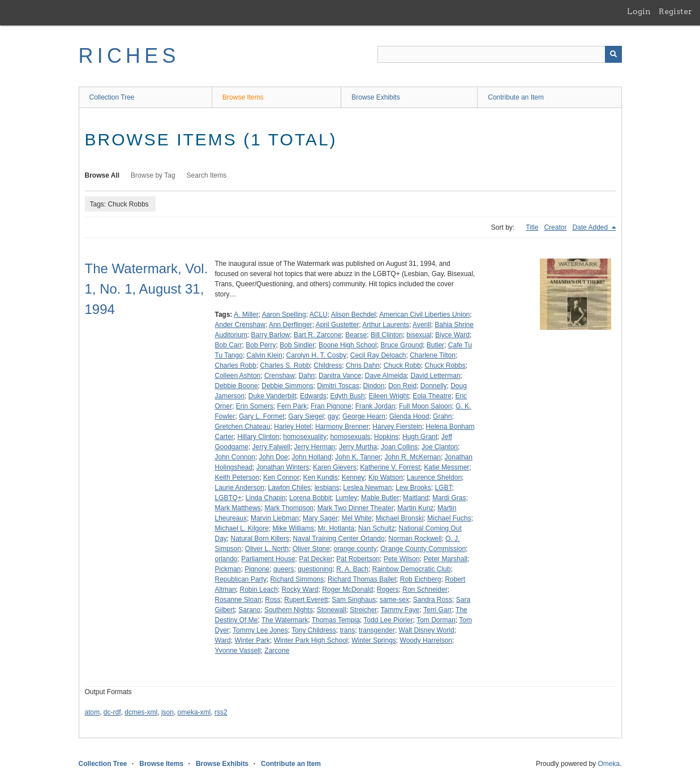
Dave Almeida (386, 376)
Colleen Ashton (238, 376)
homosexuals (351, 437)
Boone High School (348, 345)
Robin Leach (259, 589)
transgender (377, 630)
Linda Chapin (266, 498)
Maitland (416, 498)
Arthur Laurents (386, 325)
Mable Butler (380, 498)
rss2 (221, 712)
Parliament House (268, 559)
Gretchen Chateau (243, 427)
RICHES (129, 56)
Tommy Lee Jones (260, 630)
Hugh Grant (420, 437)
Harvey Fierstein (397, 427)
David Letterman (436, 376)
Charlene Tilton (433, 355)
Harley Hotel (293, 427)
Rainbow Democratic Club (412, 569)
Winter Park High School (311, 640)
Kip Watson (386, 477)
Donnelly (434, 386)
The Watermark (285, 620)
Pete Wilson (402, 559)
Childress (328, 365)
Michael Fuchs (449, 518)
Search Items (207, 175)
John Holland (312, 457)
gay (333, 416)
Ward (223, 640)
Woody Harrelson (426, 640)
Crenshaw (280, 376)
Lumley (347, 498)
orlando (226, 559)
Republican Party (241, 579)
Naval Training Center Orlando (339, 539)
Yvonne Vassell (238, 651)
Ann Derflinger (291, 325)
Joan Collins (399, 447)
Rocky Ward (300, 589)
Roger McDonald (347, 589)
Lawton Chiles (289, 488)
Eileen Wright (388, 396)
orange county (355, 549)
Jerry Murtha (358, 447)
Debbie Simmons (287, 386)
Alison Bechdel (353, 315)
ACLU (319, 315)
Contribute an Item (516, 97)
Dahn (307, 376)
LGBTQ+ (229, 498)
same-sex (394, 600)
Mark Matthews (238, 508)
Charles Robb (236, 365)
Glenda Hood (409, 416)
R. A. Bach (352, 569)
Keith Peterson (237, 477)
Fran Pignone (331, 406)
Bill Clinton (387, 335)
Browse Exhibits (375, 97)
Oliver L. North (267, 549)
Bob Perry (261, 345)
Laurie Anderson (240, 488)
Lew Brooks (413, 488)
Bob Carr (229, 345)
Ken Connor (281, 477)
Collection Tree (112, 97)
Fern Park (292, 406)
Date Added (591, 227)
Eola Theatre (432, 396)
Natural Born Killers (260, 539)
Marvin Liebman (275, 518)
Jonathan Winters (283, 467)
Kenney (353, 477)
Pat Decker (315, 559)
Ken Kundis (321, 477)
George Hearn (364, 416)
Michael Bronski (400, 518)
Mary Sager (320, 518)
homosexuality (305, 437)
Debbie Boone (237, 386)
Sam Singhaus (354, 600)
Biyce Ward (452, 335)
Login (639, 11)
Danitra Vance (340, 376)
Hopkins (386, 437)
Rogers (388, 589)
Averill (422, 325)
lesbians (327, 488)
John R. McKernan (413, 457)
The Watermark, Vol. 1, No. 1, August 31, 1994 (147, 289)
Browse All (102, 175)
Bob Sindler (297, 345)
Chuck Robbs (445, 365)
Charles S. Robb (285, 365)
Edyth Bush (347, 396)
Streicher (363, 610)
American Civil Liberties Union (424, 315)
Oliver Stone (311, 549)
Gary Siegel (306, 416)
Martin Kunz (415, 508)
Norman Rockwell (415, 539)
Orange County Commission (423, 549)
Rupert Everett (306, 600)
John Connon (235, 457)
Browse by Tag (153, 175)
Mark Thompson (289, 508)
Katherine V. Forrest (390, 467)
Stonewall (332, 610)
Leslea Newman (367, 488)
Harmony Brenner (342, 427)
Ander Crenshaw (240, 325)
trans (348, 630)
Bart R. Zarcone (318, 335)
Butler (435, 345)
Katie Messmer (446, 467)
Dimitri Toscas (338, 386)
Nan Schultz (377, 528)
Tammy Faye (400, 610)
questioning (315, 569)
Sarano (250, 610)
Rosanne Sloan (238, 600)
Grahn (442, 416)
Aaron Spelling (284, 315)
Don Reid (402, 386)
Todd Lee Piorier (388, 620)
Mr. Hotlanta (336, 528)
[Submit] (613, 54)
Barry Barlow (271, 335)
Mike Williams (293, 528)
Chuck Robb (402, 365)
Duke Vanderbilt (272, 396)
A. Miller (246, 315)
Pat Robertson (358, 559)
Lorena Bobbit (310, 498)
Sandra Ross (433, 600)
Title (532, 227)
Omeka (609, 764)
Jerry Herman (315, 447)
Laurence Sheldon (434, 477)
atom (93, 712)
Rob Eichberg (421, 579)
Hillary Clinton (259, 437)
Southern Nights (289, 610)
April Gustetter (338, 325)
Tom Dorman (436, 620)
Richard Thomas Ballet (362, 579)
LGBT (443, 488)
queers (284, 569)
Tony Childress (314, 630)
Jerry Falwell (271, 447)
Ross (272, 600)
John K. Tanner (358, 457)
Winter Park (252, 640)
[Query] (500, 54)
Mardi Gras (449, 498)
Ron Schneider (425, 589)
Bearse (356, 335)
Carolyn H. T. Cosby (316, 355)
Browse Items (243, 97)
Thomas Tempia (336, 620)
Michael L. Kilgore (242, 528)
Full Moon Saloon (425, 406)
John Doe (274, 457)
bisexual (419, 335)
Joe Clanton (440, 447)
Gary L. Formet (262, 416)
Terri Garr (438, 610)
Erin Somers (255, 406)
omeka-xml (194, 712)
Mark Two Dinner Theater (356, 508)
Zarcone (277, 651)
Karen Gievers (335, 467)
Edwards (313, 396)
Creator (555, 227)
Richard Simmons (297, 579)
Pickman (228, 569)
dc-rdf (112, 712)
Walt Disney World (427, 630)
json (168, 712)
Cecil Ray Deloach (378, 355)
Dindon (373, 386)
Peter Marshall (445, 559)
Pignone (257, 569)
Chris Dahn (363, 365)
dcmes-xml (141, 712)
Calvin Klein (265, 355)
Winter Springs (374, 640)
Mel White (357, 518)
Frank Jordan (375, 406)
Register (675, 11)
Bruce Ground (401, 345)
